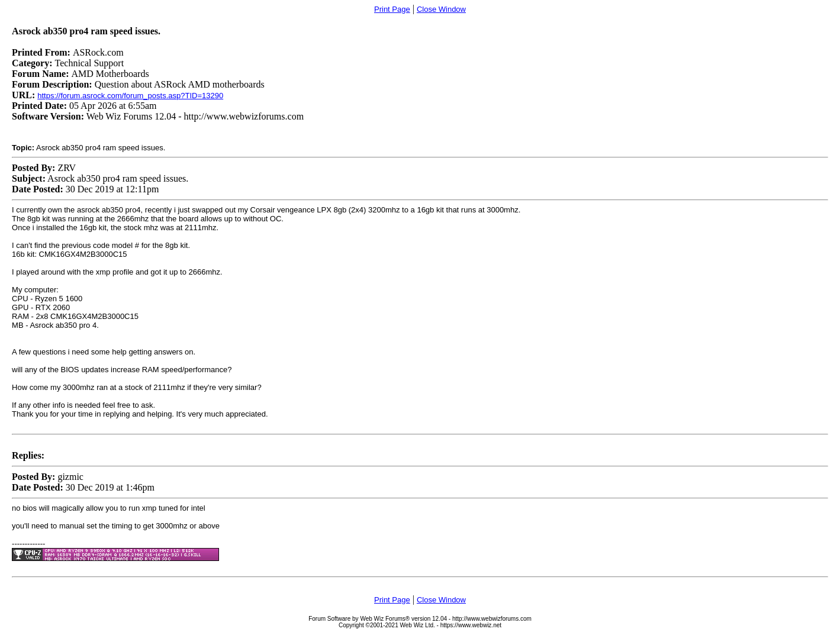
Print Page (392, 9)
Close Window (441, 9)
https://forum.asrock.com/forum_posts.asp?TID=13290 (130, 96)
